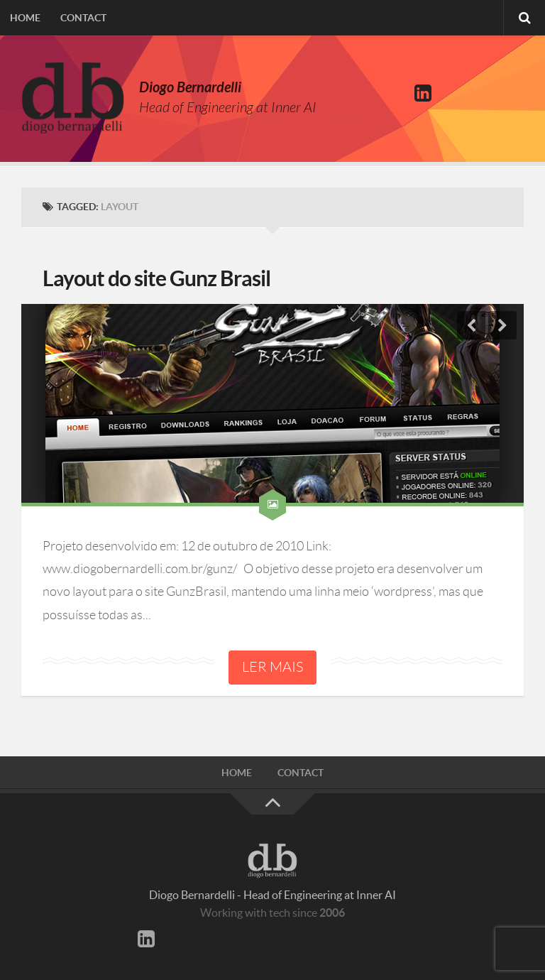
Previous (471, 325)
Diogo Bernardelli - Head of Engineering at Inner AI (272, 895)
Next (502, 325)
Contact (83, 18)
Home (25, 18)
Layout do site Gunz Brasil (156, 278)
